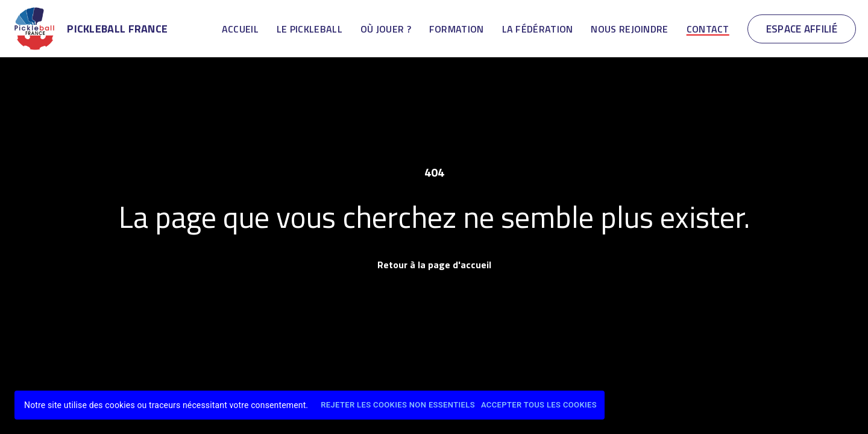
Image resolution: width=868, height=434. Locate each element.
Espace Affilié (802, 29)
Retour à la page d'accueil (434, 265)
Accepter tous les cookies (539, 405)
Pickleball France (117, 29)
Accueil (240, 29)
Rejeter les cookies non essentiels (398, 405)
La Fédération (538, 29)
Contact (708, 29)
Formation (457, 29)
